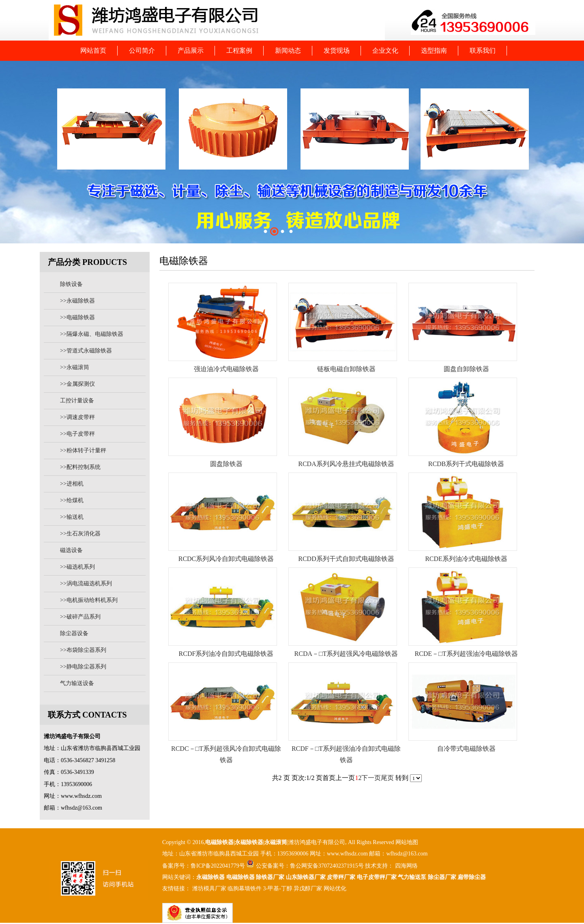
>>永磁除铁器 (77, 301)
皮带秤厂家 (341, 877)
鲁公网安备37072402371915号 (327, 866)
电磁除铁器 (219, 842)
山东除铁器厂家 (306, 877)
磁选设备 (71, 550)
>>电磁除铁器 (77, 317)
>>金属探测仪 (77, 384)
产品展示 (191, 50)
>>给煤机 (72, 500)
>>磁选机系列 (77, 567)
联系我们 (483, 50)
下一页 (371, 778)
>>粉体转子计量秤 (83, 450)
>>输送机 (72, 517)
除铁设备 (71, 284)
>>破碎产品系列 (80, 617)
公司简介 (142, 50)
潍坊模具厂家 (209, 889)
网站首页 (93, 50)
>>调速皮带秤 (77, 417)
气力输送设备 (77, 683)
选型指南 (434, 50)
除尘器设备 (74, 633)
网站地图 (407, 842)
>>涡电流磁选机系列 (86, 583)
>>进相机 (72, 484)
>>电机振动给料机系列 (89, 600)
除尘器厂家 (442, 877)
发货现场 (337, 50)
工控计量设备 (77, 401)
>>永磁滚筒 (75, 367)
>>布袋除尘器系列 (83, 650)
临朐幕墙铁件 (245, 889)
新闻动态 (288, 50)
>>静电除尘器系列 (83, 667)
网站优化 (335, 889)
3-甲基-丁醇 (278, 889)
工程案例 (239, 50)
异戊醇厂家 (308, 889)
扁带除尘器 (472, 877)
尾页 (387, 778)
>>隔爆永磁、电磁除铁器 (92, 334)
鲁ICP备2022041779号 (218, 866)
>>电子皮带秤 (77, 434)
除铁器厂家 (270, 877)
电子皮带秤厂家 (377, 877)
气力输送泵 (412, 877)
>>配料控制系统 (80, 467)
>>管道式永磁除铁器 (86, 351)
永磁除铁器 (210, 877)
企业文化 (385, 50)
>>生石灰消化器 (80, 534)
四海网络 (406, 866)
